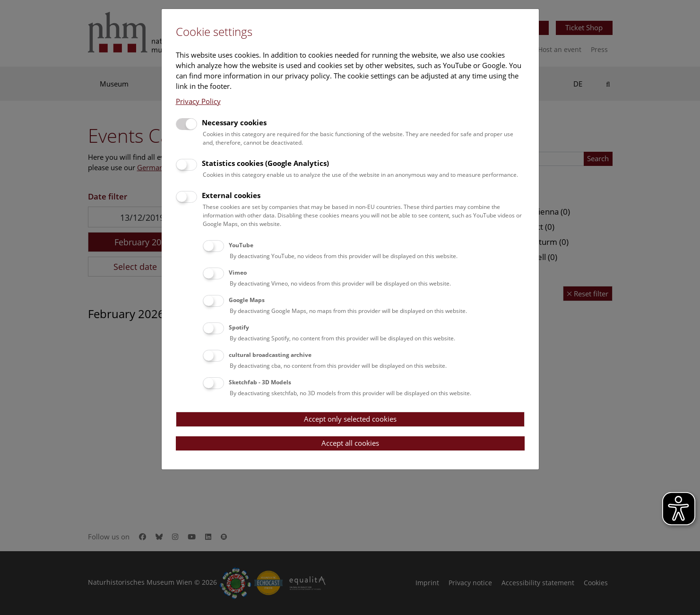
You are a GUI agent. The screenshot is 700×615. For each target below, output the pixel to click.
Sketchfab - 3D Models (260, 382)
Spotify (239, 327)
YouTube (241, 245)
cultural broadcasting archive (270, 355)
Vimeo (238, 273)
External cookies (231, 195)
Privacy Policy (198, 101)
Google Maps (247, 300)
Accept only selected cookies (350, 419)
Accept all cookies (350, 443)
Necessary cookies (234, 122)
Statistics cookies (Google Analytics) (265, 163)
